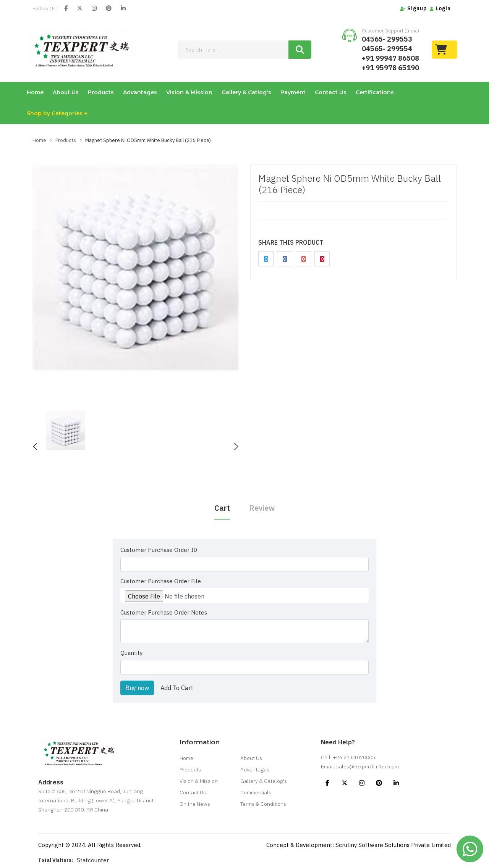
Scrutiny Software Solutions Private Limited (393, 845)
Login (440, 8)
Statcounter (93, 860)
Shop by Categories (57, 113)
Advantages (140, 92)
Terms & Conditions (263, 804)
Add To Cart (177, 688)
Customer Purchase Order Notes (164, 612)
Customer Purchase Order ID (159, 550)
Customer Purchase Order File (161, 581)
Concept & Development (299, 845)
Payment (293, 92)
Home (35, 92)
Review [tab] (262, 508)
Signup (414, 8)
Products (101, 92)
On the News (195, 804)
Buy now (137, 688)
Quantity (131, 653)
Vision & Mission (189, 92)
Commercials (256, 792)
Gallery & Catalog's (264, 781)
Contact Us (331, 92)
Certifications (375, 92)
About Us (66, 92)
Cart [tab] (222, 508)
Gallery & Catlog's (246, 92)
